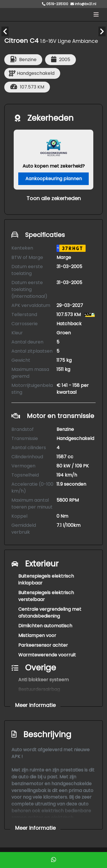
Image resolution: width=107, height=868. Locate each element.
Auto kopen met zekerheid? (54, 166)
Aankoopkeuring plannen (54, 179)
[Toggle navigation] (96, 15)
